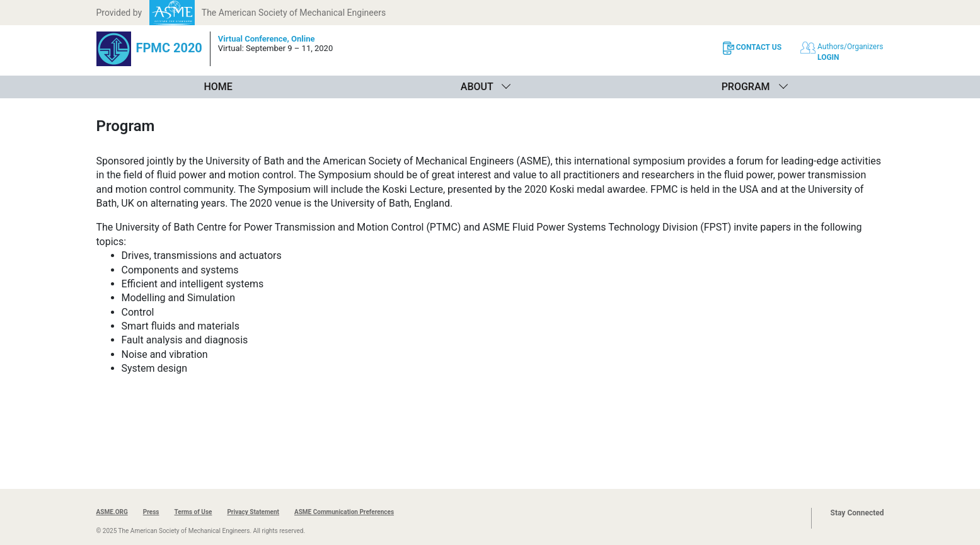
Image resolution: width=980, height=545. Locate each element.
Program (746, 87)
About (477, 87)
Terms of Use (193, 512)
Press (151, 512)
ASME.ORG (112, 512)
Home (218, 87)
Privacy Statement (253, 512)
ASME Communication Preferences (344, 512)
